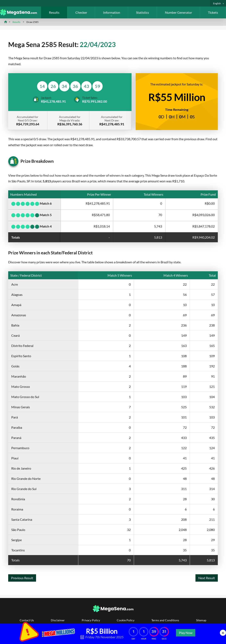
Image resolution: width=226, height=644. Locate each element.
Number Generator (178, 12)
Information (112, 12)
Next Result (207, 578)
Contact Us (27, 620)
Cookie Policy (126, 620)
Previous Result (22, 578)
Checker (81, 12)
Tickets (213, 12)
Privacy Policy (91, 620)
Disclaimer (58, 620)
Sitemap (201, 620)
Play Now (186, 633)
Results (54, 12)
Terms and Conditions (165, 620)
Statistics (143, 12)
